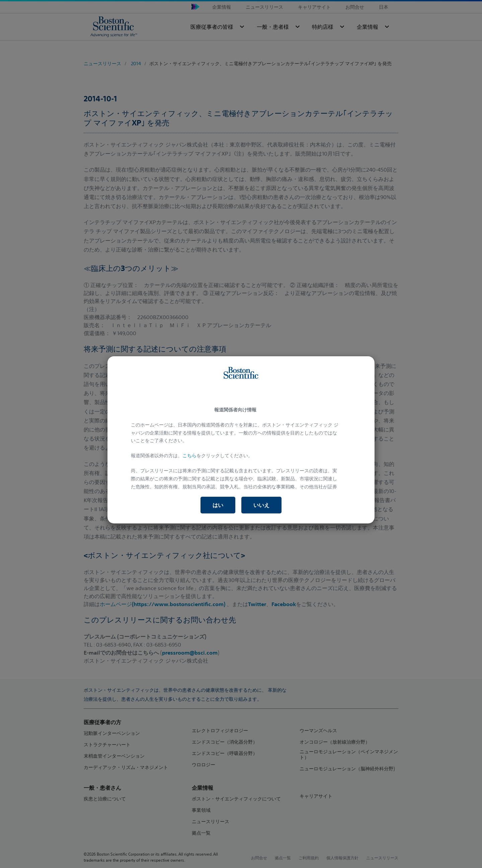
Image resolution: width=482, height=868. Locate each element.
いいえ (261, 505)
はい (218, 505)
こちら (189, 456)
